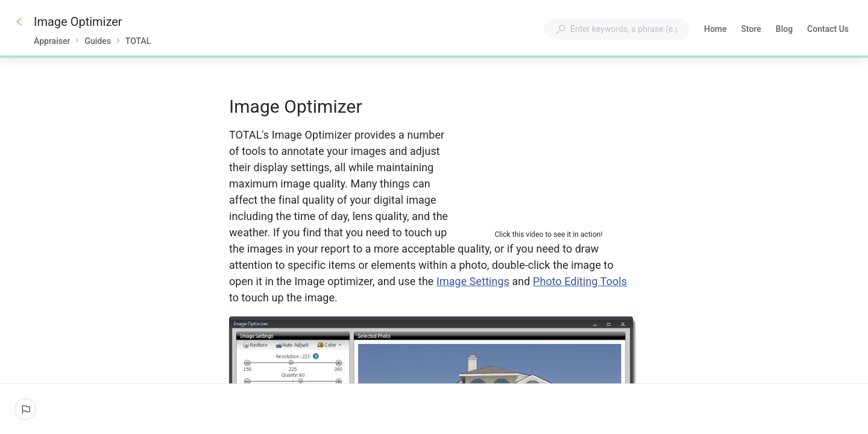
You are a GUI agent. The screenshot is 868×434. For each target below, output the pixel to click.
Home (715, 30)
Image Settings (473, 281)
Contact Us (828, 30)
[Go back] (19, 22)
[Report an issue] (25, 409)
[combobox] (617, 29)
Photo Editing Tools (580, 281)
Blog (784, 30)
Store (751, 30)
